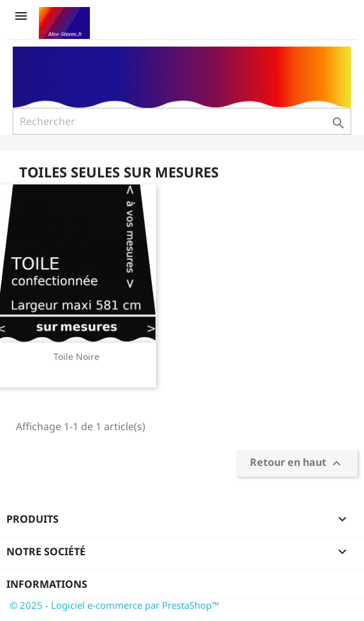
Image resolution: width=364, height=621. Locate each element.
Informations (47, 584)
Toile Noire (76, 356)
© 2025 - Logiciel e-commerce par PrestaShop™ (114, 605)
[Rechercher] (182, 121)
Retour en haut (297, 463)
